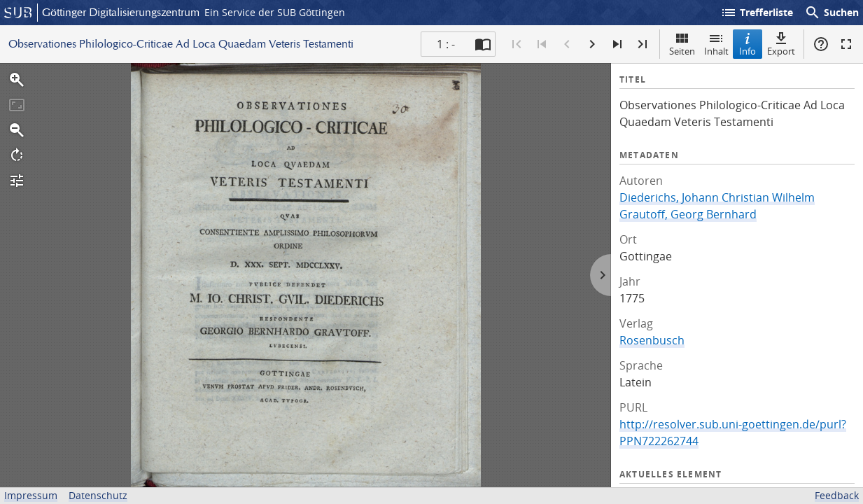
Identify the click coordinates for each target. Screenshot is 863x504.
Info (748, 44)
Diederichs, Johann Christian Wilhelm (717, 197)
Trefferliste (757, 13)
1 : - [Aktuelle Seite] (446, 44)
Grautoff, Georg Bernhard (688, 214)
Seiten (682, 44)
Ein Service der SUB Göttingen (275, 12)
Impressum (31, 495)
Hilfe (821, 44)
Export (781, 44)
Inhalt (716, 44)
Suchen (832, 13)
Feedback (837, 495)
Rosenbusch (652, 340)
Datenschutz (98, 495)
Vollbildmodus (846, 44)
